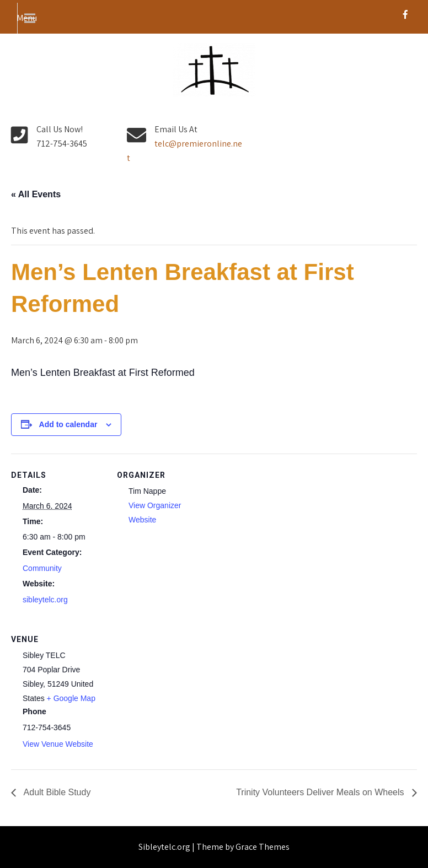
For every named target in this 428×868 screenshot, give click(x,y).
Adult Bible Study (56, 792)
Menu (27, 18)
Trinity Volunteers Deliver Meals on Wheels (321, 792)
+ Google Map (71, 698)
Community (42, 568)
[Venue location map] (175, 694)
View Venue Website (58, 744)
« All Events (36, 194)
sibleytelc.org (45, 600)
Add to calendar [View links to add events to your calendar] (68, 424)
